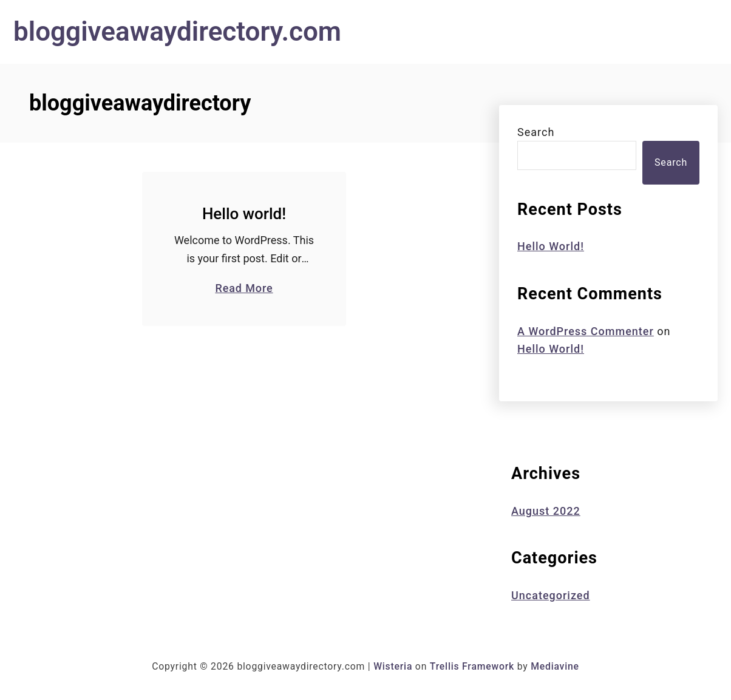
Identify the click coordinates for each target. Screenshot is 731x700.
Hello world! (244, 214)
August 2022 (546, 511)
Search (536, 132)
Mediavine (555, 666)
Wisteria (393, 666)
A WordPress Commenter (586, 331)
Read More (244, 288)
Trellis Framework (472, 666)
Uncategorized (551, 595)
